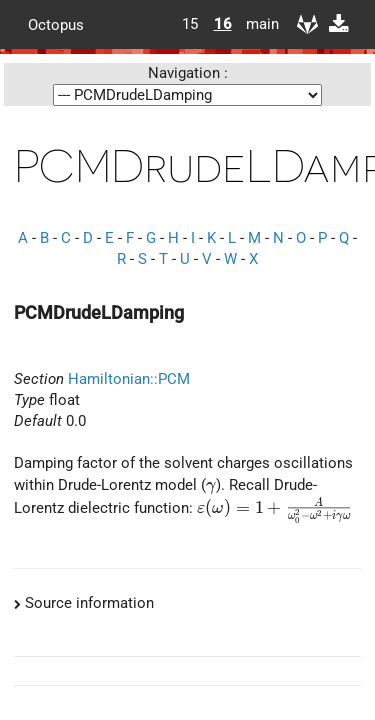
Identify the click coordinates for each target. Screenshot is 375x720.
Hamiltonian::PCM (129, 379)
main (255, 24)
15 (190, 24)
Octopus (56, 24)
